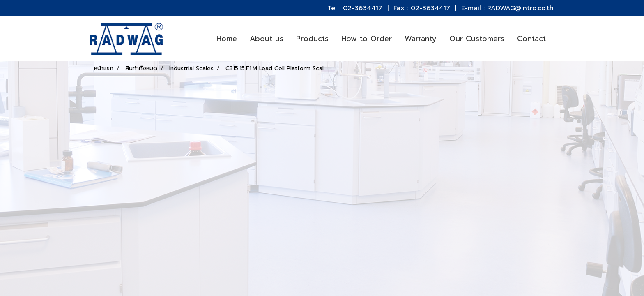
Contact (531, 39)
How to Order (367, 39)
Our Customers (477, 39)
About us (267, 39)
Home (227, 39)
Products (312, 39)
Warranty (421, 39)
